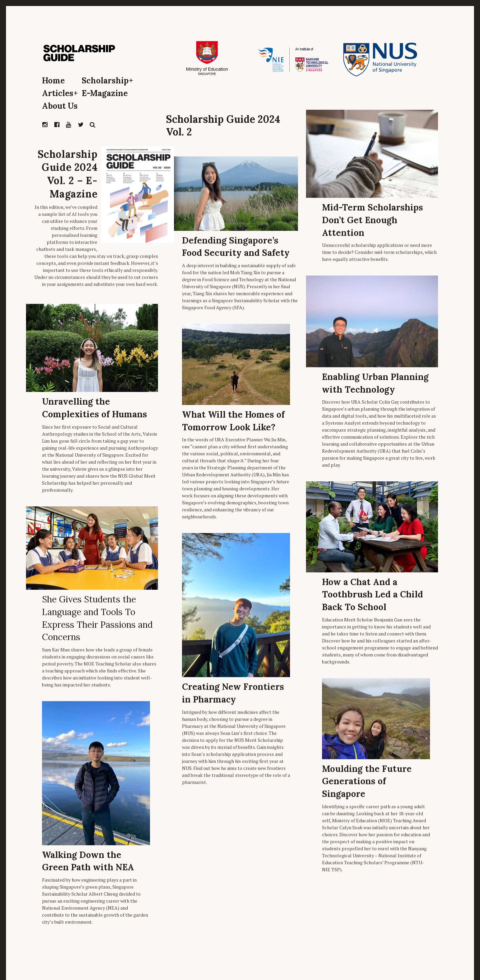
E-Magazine (105, 93)
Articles (60, 93)
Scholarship (107, 81)
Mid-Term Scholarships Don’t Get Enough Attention (372, 220)
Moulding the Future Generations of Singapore (367, 781)
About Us (60, 106)
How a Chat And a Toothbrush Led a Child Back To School (372, 594)
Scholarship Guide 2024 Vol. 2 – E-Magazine (68, 174)
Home (53, 81)
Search (93, 125)
